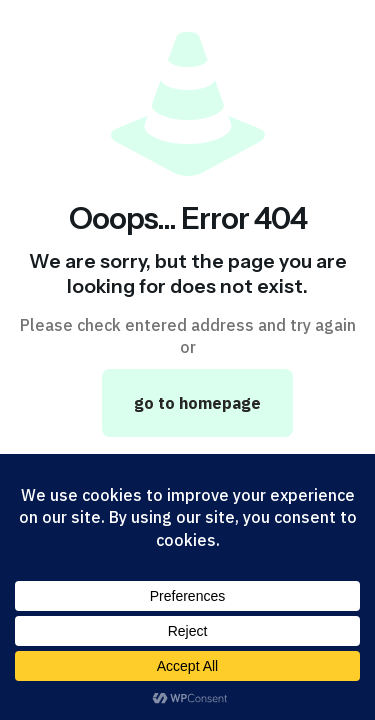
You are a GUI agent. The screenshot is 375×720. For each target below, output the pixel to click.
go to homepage (197, 403)
